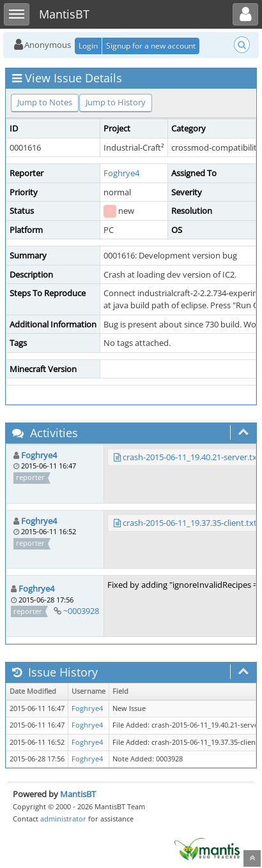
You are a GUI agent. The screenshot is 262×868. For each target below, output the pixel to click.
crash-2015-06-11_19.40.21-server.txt (191, 457)
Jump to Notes (45, 102)
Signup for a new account (151, 46)
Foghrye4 (121, 173)
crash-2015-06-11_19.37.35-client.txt (190, 523)
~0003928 (81, 611)
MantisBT (78, 794)
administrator (63, 819)
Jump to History (116, 102)
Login (88, 46)
